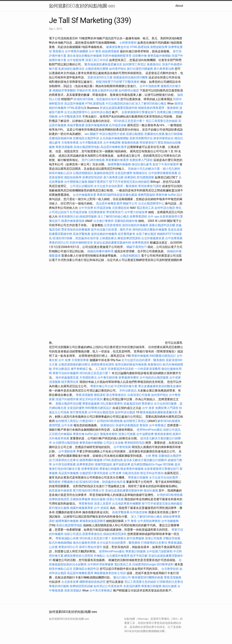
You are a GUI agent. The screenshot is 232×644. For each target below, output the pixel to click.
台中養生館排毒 (108, 378)
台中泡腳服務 (170, 521)
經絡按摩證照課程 (115, 534)
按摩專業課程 (139, 217)
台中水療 (67, 425)
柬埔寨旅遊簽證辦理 (92, 521)
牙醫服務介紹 (70, 482)
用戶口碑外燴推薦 (94, 160)
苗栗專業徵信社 (92, 534)
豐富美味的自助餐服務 (76, 230)
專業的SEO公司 (59, 243)
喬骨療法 (58, 51)
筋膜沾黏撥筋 (135, 134)
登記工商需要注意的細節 (162, 121)
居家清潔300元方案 (100, 77)
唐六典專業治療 (164, 69)
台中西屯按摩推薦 (65, 464)
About (179, 6)
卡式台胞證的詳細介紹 (120, 103)
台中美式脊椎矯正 (101, 590)
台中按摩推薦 (174, 238)
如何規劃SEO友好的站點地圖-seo (82, 6)
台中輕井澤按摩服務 (101, 564)
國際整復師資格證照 (93, 582)
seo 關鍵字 (92, 134)
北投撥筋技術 (121, 208)
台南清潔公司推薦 (139, 395)
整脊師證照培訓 (135, 443)
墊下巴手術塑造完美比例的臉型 (129, 182)
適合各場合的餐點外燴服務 (84, 56)
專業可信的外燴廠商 (66, 373)
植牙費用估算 (70, 382)
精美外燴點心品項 (61, 173)
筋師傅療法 (119, 538)
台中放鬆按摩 (76, 60)
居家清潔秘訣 (73, 590)
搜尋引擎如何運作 (91, 547)
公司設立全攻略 (113, 443)
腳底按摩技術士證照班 (79, 556)
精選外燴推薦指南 (73, 221)
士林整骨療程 (128, 43)
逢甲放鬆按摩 (122, 464)
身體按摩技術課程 (103, 364)
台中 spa (153, 217)
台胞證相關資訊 (83, 173)
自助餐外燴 (140, 56)
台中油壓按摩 (145, 434)
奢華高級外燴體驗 (159, 56)
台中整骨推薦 (123, 447)
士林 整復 (152, 456)
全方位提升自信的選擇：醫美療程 (116, 186)
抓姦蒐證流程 (132, 404)
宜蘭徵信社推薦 (154, 134)
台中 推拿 (148, 408)
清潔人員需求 (103, 504)
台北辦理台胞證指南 (66, 443)
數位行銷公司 (122, 577)
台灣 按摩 (115, 473)
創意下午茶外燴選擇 (166, 164)
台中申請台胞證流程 (101, 412)
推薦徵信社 (154, 64)
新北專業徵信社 (116, 395)
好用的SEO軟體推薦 (110, 421)
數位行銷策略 (174, 134)
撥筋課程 (100, 395)
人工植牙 (101, 369)
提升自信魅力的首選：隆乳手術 (111, 230)
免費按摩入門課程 (141, 160)
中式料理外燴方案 (126, 386)
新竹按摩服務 (135, 538)
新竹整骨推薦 (79, 412)
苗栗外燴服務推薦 (97, 125)
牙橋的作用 (84, 90)
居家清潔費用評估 (141, 138)
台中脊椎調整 (112, 143)
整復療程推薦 (130, 143)
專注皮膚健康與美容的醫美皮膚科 (160, 386)
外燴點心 (100, 556)
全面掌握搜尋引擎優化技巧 (139, 112)
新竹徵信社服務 (59, 508)
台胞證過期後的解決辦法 (74, 364)
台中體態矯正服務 (76, 182)
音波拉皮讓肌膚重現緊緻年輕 (119, 108)
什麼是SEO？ (88, 421)
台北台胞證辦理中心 (77, 112)
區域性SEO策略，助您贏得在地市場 (97, 99)
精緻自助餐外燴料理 (101, 251)
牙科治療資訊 (61, 369)
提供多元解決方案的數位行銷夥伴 (145, 460)
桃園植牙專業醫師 (64, 90)
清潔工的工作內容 (97, 60)
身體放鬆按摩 (159, 47)
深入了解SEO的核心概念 (151, 103)
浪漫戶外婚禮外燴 (67, 399)
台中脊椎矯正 (158, 425)
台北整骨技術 (170, 569)
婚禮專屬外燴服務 (120, 164)
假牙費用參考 (127, 234)
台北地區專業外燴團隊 (127, 504)
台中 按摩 (65, 360)
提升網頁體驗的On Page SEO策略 (152, 464)
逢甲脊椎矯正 (80, 369)
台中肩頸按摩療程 (149, 521)
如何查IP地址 (118, 69)
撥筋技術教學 (73, 177)
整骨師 (144, 425)
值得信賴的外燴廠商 (135, 225)
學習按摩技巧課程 (150, 186)
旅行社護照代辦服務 (140, 69)
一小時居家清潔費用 (148, 369)
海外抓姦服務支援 (67, 378)
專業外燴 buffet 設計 (169, 195)
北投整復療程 (97, 212)
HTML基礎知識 (140, 47)
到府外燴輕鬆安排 (81, 243)
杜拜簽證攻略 (118, 125)
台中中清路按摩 (150, 86)
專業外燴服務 (140, 356)
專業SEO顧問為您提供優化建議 (117, 195)
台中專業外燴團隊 (77, 51)
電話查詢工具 (145, 208)
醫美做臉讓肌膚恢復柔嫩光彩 (103, 64)
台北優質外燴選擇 (118, 556)
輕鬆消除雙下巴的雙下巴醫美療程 (118, 82)
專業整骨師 (86, 504)
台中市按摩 (86, 208)
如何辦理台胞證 (129, 90)
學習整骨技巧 (149, 143)
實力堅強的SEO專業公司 (89, 491)
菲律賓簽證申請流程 (121, 369)
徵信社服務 (151, 491)
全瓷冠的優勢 (124, 173)
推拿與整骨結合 (163, 138)
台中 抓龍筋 (101, 508)
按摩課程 (130, 177)
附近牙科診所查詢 (91, 399)
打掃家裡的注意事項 (66, 460)
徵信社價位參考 (142, 164)
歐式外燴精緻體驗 (61, 543)
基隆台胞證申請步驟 (105, 90)
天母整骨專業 (70, 143)
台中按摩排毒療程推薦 (163, 173)
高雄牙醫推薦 (76, 125)
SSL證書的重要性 (112, 404)
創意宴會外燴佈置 (61, 491)
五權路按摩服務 (80, 499)
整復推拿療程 (109, 434)
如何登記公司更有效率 (108, 586)
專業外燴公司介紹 (102, 386)
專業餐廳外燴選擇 (117, 160)
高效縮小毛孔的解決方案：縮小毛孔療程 (154, 169)
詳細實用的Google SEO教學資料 (153, 564)
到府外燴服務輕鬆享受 (117, 56)
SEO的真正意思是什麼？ (129, 121)
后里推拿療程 (113, 225)
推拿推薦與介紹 (69, 217)
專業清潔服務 (64, 147)
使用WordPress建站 (150, 430)
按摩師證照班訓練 (82, 586)
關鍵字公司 (130, 203)
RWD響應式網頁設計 (163, 356)
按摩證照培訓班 (93, 177)
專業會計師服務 (109, 469)
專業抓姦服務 (91, 404)
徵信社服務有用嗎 (84, 543)
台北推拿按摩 (70, 582)
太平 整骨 (130, 521)
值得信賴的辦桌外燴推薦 (131, 364)
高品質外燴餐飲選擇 (114, 147)
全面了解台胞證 (146, 234)
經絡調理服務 (111, 51)
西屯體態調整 (146, 177)
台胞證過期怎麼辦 (97, 69)
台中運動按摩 (67, 451)
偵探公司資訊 (172, 430)
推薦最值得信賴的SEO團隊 (130, 77)
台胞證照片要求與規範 (94, 473)
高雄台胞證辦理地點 (87, 147)
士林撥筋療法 (108, 238)
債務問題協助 (146, 195)
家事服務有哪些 (129, 378)
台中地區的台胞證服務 (154, 378)
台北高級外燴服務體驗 (115, 138)
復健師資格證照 (104, 173)
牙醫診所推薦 (172, 538)
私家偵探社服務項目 (71, 69)
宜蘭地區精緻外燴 (61, 138)
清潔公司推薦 (127, 434)
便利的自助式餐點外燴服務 (150, 230)
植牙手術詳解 (139, 556)
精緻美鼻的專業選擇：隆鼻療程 (158, 108)
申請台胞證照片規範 (112, 134)
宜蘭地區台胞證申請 (86, 138)
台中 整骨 (95, 51)
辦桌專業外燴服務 (132, 469)
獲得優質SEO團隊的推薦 (147, 577)
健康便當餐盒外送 (118, 47)
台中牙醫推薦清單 (70, 117)
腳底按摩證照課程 (129, 238)
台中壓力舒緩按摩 (136, 212)
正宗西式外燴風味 (61, 434)
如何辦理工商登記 (134, 64)
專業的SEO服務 (59, 586)
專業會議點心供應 (67, 538)
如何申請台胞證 (101, 112)
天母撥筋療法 (88, 378)
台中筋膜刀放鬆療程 (160, 551)
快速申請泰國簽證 (127, 425)
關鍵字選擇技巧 (98, 182)
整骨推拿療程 (163, 434)
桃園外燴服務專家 (82, 508)
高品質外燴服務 (74, 103)
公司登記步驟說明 (82, 186)
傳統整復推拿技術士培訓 (110, 573)
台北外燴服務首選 (85, 195)
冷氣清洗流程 (131, 473)
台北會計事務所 (103, 221)
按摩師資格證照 (59, 499)
